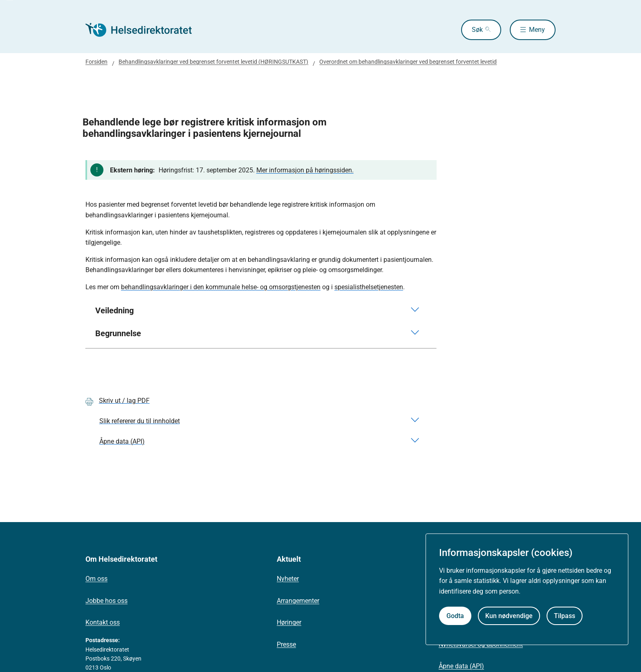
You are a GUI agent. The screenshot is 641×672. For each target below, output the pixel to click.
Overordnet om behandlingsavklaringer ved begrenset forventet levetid (408, 62)
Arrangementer (298, 601)
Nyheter (288, 579)
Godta (455, 616)
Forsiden (96, 62)
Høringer (289, 622)
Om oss (96, 579)
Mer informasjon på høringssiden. (305, 170)
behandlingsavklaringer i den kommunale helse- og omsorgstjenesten (221, 287)
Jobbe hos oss (106, 601)
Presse (286, 644)
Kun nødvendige (509, 616)
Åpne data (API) (461, 666)
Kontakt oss (103, 622)
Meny (537, 30)
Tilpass (565, 616)
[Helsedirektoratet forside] (144, 30)
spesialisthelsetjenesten (369, 287)
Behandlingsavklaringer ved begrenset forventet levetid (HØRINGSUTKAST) (213, 62)
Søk (477, 30)
